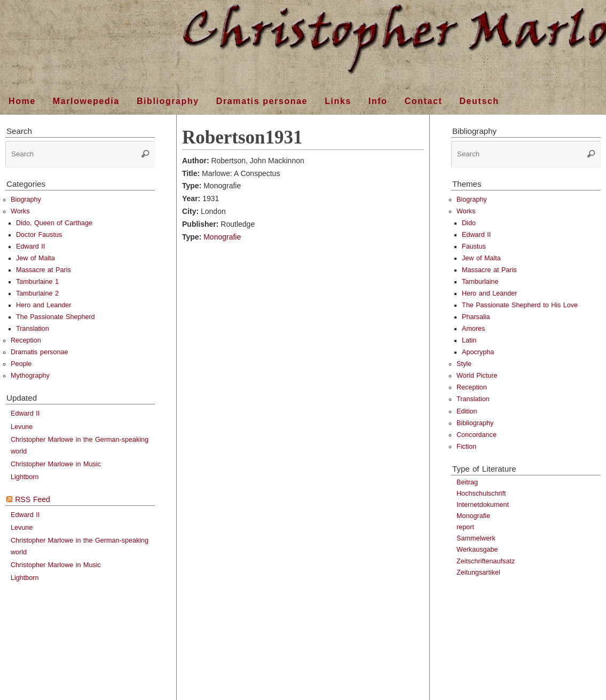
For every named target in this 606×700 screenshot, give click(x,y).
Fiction (466, 447)
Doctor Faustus (39, 235)
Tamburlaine (480, 282)
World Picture (477, 376)
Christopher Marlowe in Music (56, 464)
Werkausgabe (477, 550)
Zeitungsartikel (478, 572)
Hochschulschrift (481, 494)
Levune (22, 427)
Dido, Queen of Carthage (54, 223)
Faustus (474, 246)
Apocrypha (478, 352)
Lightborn (25, 477)
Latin (469, 340)
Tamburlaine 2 (37, 293)
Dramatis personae (39, 352)
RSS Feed (33, 499)
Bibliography (475, 423)
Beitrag (467, 482)
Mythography (30, 376)
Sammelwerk (476, 538)
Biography (26, 200)
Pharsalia (476, 317)
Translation (33, 329)
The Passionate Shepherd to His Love (520, 305)
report (465, 527)
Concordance (477, 435)
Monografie (222, 237)
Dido (469, 223)
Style (464, 364)
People (21, 364)
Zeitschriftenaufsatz (486, 561)
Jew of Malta (36, 258)
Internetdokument (483, 505)
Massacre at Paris (44, 270)
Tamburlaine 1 (37, 282)
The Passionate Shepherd (56, 317)
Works (20, 211)
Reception (26, 340)
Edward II (30, 246)
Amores (473, 329)
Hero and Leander (44, 305)
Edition (467, 411)
